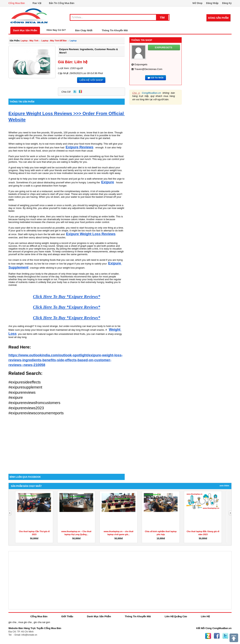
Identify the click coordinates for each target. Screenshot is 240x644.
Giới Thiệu (67, 616)
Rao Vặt (37, 3)
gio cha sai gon (42, 622)
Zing (80, 91)
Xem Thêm (224, 486)
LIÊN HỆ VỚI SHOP (91, 80)
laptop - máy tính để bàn (54, 41)
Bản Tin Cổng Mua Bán (62, 3)
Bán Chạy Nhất (84, 30)
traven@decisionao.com (148, 69)
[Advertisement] (67, 442)
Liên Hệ (205, 616)
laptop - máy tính (30, 41)
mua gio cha (25, 622)
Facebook (217, 636)
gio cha (12, 622)
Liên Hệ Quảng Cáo (176, 616)
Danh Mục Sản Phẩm (25, 30)
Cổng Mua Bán (17, 3)
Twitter (75, 91)
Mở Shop (198, 3)
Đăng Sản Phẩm (218, 18)
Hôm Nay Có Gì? (56, 30)
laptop (73, 41)
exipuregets (141, 64)
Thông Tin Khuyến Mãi (115, 30)
